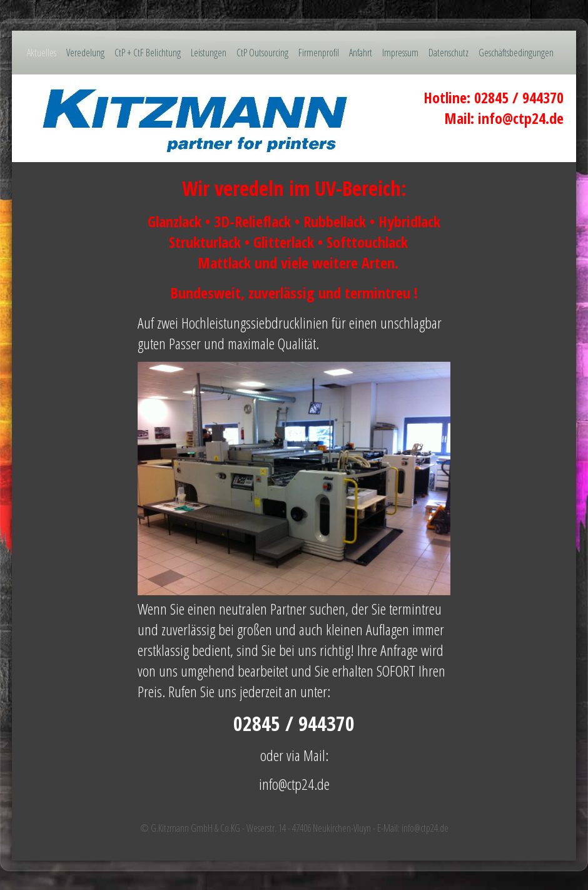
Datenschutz (449, 53)
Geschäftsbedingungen (516, 53)
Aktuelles (42, 53)
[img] (294, 118)
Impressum (400, 53)
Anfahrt (361, 53)
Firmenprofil (319, 53)
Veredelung (85, 53)
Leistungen (209, 53)
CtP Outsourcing (262, 53)
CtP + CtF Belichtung (148, 53)
